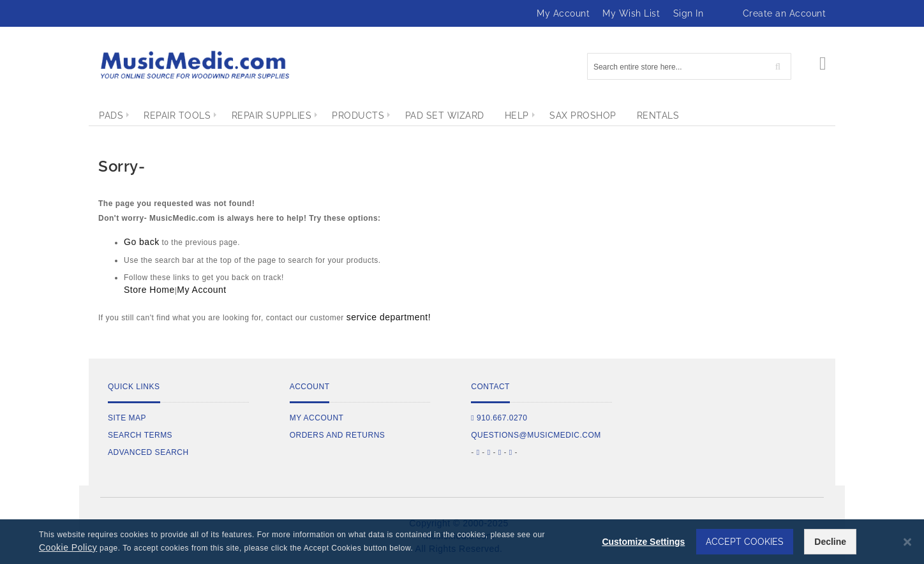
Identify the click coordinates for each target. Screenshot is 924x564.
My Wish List (631, 13)
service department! (389, 317)
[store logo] (194, 65)
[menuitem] (111, 115)
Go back (142, 242)
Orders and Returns (338, 435)
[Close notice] (907, 542)
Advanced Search (148, 452)
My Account (563, 13)
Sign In (689, 13)
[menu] (462, 115)
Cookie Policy (68, 547)
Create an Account (785, 13)
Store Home (149, 290)
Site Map (127, 418)
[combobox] (689, 66)
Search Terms (140, 435)
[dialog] (462, 542)
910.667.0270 (499, 418)
